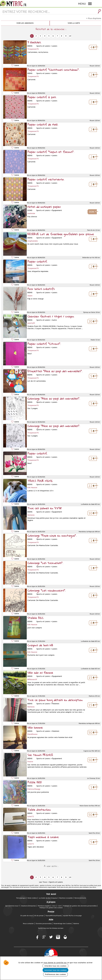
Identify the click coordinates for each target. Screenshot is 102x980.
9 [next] (66, 36)
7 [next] (57, 36)
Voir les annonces (25, 23)
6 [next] (53, 36)
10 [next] (70, 36)
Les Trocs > (44, 882)
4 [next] (45, 36)
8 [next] (62, 36)
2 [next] (36, 36)
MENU (82, 4)
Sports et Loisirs (56, 882)
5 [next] (49, 36)
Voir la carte (74, 23)
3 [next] (40, 36)
